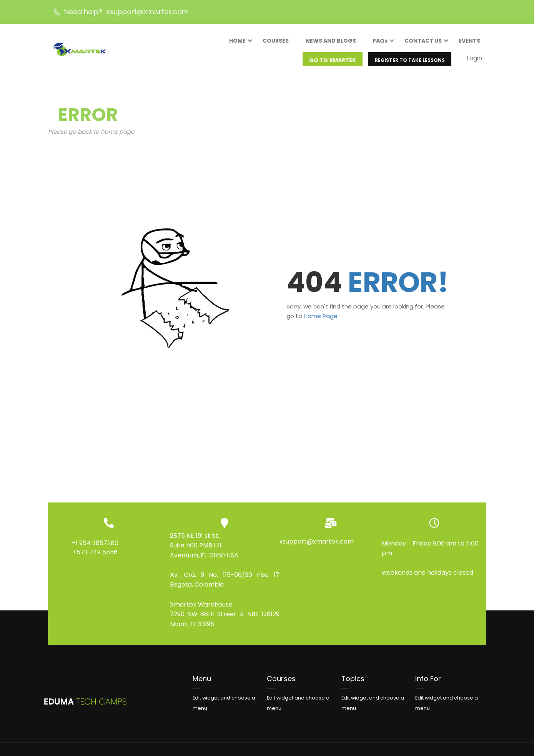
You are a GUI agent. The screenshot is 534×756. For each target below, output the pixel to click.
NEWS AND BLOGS (329, 43)
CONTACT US (422, 43)
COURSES (274, 43)
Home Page (321, 324)
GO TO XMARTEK (331, 63)
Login (473, 61)
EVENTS (468, 43)
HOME (236, 43)
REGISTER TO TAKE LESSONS (408, 63)
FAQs (379, 43)
